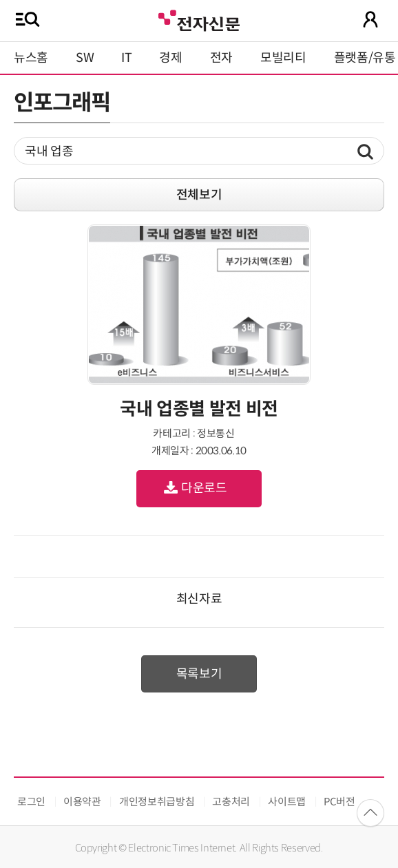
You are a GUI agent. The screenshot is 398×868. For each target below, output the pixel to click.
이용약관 (82, 802)
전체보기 (199, 195)
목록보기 (199, 674)
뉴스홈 (31, 58)
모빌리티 (283, 58)
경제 (170, 58)
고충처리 (231, 802)
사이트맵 (287, 802)
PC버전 (339, 802)
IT (126, 58)
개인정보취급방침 (157, 802)
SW (85, 58)
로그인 (31, 802)
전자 (221, 58)
